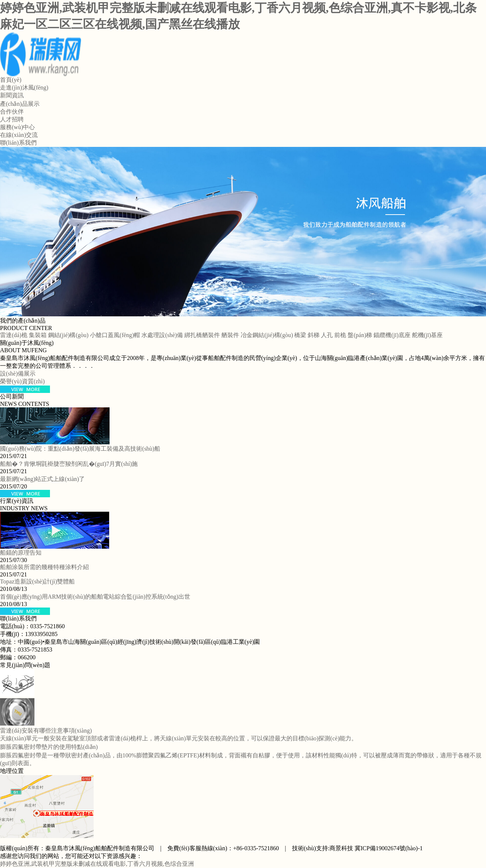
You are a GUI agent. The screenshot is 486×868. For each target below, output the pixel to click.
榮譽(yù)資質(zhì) (22, 381)
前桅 (340, 335)
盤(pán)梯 (360, 335)
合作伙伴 (12, 112)
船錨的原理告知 (21, 553)
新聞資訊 (12, 95)
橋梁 (300, 335)
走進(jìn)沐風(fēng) (24, 88)
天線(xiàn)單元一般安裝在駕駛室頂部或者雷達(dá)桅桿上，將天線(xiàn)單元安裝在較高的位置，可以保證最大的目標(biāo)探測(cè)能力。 (179, 738)
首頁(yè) (11, 80)
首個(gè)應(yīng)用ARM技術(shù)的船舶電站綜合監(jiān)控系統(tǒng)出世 (95, 597)
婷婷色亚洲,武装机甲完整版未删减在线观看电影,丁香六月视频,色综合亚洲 (97, 864)
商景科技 (341, 848)
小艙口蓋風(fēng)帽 (115, 335)
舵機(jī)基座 (428, 335)
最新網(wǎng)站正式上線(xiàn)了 (42, 479)
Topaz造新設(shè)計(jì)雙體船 (37, 581)
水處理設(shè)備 (162, 335)
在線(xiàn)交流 (19, 135)
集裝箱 (38, 335)
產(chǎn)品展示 (20, 104)
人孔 (327, 335)
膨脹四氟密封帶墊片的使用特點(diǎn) (49, 747)
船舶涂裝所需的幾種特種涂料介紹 (44, 567)
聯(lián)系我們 (18, 143)
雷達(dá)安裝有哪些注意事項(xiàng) (46, 731)
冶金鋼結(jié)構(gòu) (267, 335)
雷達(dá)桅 (14, 335)
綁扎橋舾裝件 (202, 335)
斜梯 (314, 335)
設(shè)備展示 (18, 374)
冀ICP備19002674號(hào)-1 (389, 848)
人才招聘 (12, 119)
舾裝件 (230, 335)
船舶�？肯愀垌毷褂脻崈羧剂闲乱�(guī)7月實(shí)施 (69, 464)
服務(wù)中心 (17, 127)
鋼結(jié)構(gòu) (68, 335)
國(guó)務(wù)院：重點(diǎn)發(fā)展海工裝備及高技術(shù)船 (80, 449)
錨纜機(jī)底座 (392, 335)
